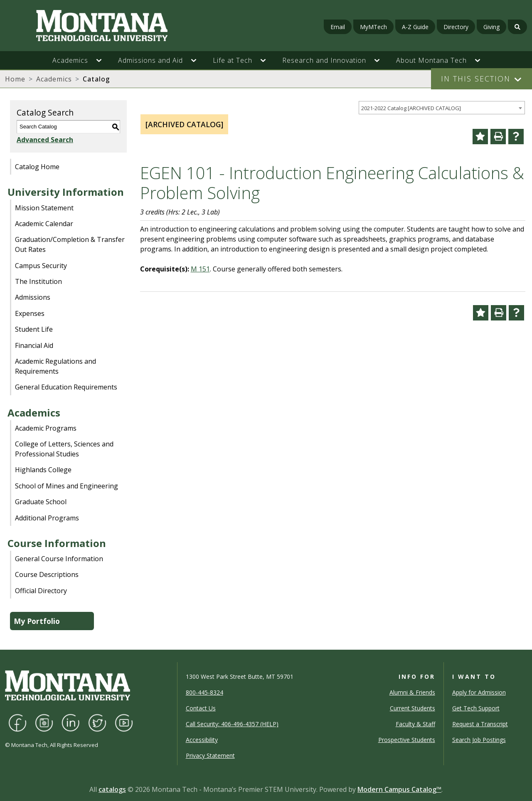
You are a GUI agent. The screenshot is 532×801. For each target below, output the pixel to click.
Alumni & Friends (412, 692)
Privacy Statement (210, 755)
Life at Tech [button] (233, 60)
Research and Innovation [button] (324, 60)
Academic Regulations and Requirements (55, 366)
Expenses (30, 313)
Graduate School (41, 502)
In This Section (476, 79)
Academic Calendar (44, 224)
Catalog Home (37, 167)
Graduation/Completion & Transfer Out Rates (70, 244)
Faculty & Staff (415, 724)
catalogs (112, 789)
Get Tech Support (476, 708)
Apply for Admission (479, 692)
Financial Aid (34, 345)
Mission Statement (44, 208)
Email (338, 27)
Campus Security (41, 266)
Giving (491, 27)
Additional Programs (47, 518)
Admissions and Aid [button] (150, 60)
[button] (103, 60)
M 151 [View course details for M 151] (200, 269)
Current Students (413, 708)
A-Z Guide (415, 27)
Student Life (34, 329)
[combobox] (442, 108)
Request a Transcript (480, 724)
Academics (54, 79)
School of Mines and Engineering (66, 486)
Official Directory (41, 591)
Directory (456, 27)
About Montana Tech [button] (431, 60)
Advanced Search (45, 140)
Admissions (33, 297)
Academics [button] (70, 60)
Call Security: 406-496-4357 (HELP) (232, 724)
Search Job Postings (479, 740)
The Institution (38, 281)
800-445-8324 (204, 692)
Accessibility (202, 740)
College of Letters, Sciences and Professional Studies (64, 449)
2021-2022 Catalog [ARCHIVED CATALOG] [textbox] (411, 108)
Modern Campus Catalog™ (399, 789)
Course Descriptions (47, 574)
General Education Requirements (66, 387)
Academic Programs (46, 428)
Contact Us (201, 708)
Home (15, 79)
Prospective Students (407, 740)
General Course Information (59, 559)
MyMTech (373, 27)
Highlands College (43, 470)
